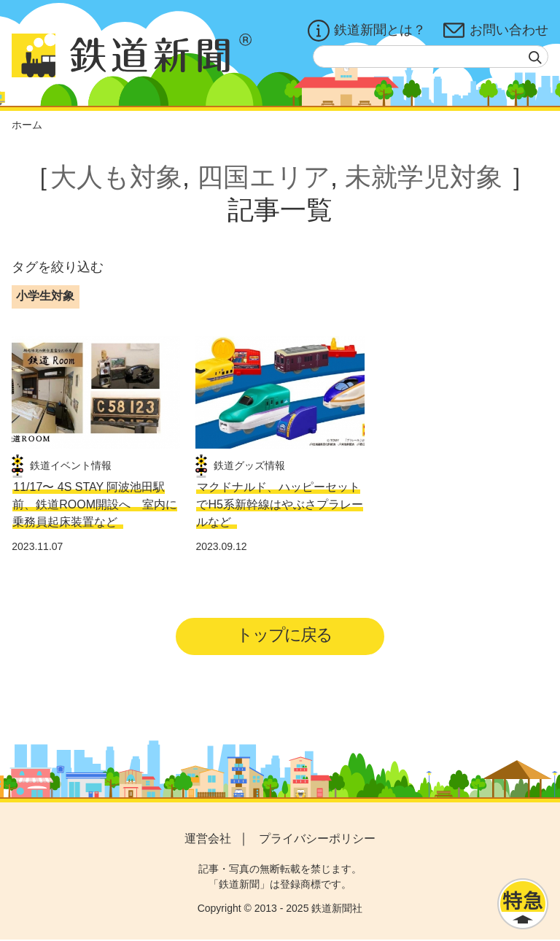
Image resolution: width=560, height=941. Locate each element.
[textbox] (431, 57)
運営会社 (208, 839)
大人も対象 (116, 177)
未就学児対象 (424, 177)
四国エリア (264, 177)
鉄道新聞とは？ (367, 31)
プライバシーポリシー (317, 839)
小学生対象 (45, 296)
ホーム (27, 125)
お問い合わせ (496, 31)
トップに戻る (285, 635)
